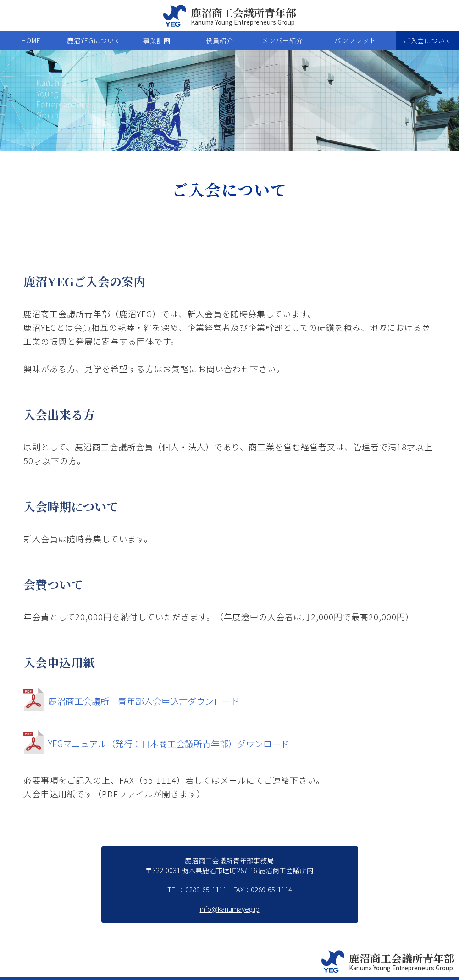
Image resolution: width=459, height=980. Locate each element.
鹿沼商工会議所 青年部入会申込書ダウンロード (137, 699)
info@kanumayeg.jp (230, 909)
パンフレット (355, 40)
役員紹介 (220, 40)
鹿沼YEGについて (94, 40)
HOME (31, 40)
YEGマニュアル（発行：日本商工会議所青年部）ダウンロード (163, 742)
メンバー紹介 (282, 40)
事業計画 (157, 40)
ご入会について (428, 40)
